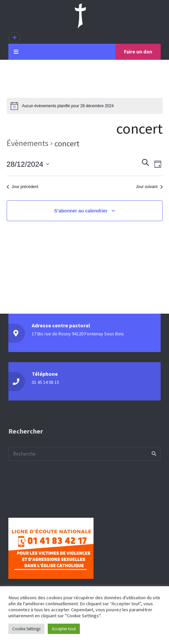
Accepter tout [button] (64, 629)
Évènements (28, 143)
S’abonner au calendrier (81, 211)
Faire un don (138, 52)
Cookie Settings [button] (26, 629)
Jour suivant (149, 187)
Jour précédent (23, 187)
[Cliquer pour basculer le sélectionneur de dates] (28, 164)
